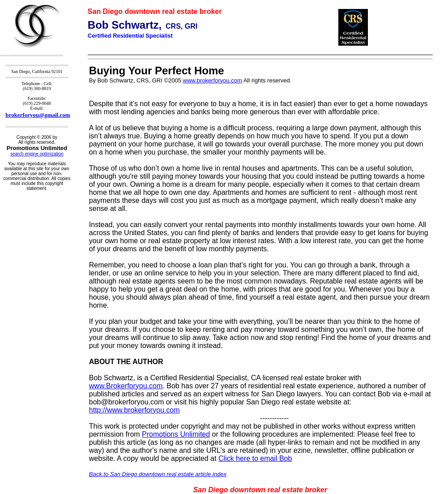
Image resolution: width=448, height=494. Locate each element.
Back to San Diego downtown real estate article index (158, 474)
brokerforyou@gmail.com (38, 115)
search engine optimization (37, 154)
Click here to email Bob (255, 458)
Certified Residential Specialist (130, 36)
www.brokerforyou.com (213, 80)
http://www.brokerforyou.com (134, 410)
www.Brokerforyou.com (126, 386)
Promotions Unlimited (176, 434)
